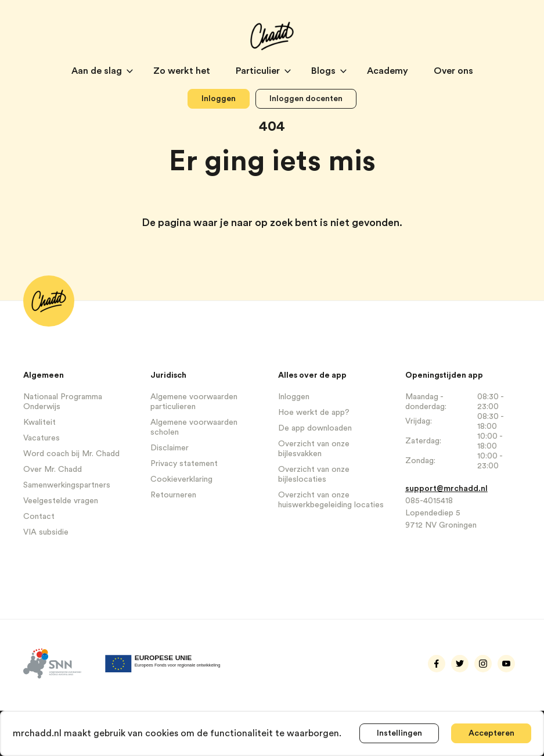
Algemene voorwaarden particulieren (194, 402)
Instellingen (399, 733)
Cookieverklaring (181, 479)
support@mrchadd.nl (446, 489)
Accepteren (491, 733)
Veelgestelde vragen (61, 501)
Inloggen (219, 99)
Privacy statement (184, 464)
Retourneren (173, 495)
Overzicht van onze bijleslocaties (314, 474)
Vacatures (42, 438)
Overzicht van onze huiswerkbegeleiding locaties (331, 500)
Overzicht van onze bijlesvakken (314, 449)
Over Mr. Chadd (53, 470)
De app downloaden (315, 428)
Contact (39, 517)
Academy (389, 71)
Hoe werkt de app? (314, 413)
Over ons (453, 71)
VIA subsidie (46, 532)
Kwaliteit (39, 422)
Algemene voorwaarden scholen (194, 427)
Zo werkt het (183, 71)
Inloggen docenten (306, 99)
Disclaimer (170, 448)
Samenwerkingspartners (67, 485)
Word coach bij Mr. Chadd (71, 454)
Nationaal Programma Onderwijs (63, 402)
